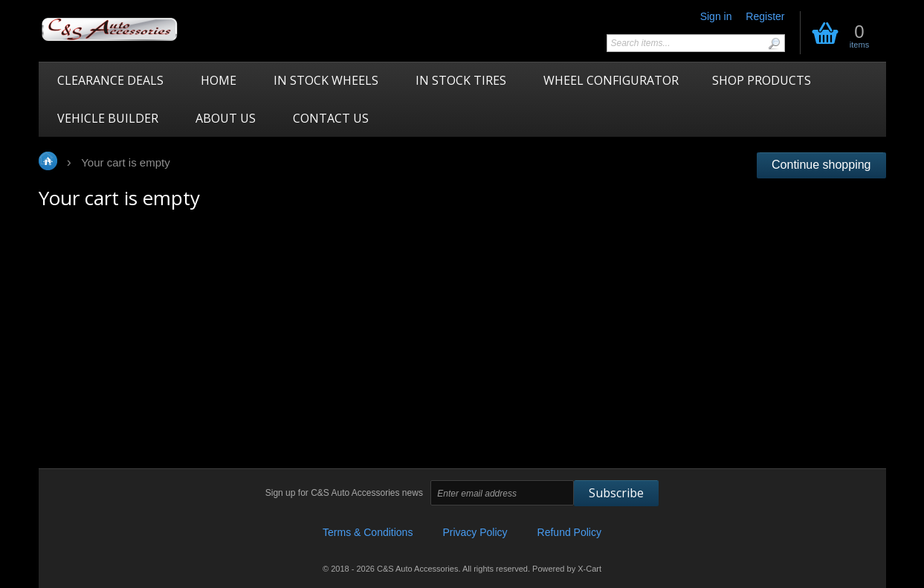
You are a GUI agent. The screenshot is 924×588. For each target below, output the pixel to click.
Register (765, 16)
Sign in (716, 16)
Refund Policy (569, 532)
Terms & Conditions (368, 532)
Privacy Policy (475, 532)
